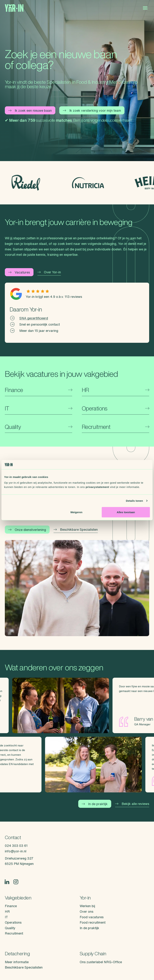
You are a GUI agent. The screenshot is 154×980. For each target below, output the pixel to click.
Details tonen (134, 501)
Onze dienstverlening (27, 530)
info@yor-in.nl (16, 851)
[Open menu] (145, 8)
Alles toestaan (126, 512)
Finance (11, 906)
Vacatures (19, 272)
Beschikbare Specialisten (76, 529)
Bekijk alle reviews (132, 804)
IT (6, 917)
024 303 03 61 (16, 846)
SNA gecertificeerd (34, 318)
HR (7, 911)
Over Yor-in (49, 272)
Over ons (86, 911)
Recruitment (14, 933)
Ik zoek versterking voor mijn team (92, 110)
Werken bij (87, 906)
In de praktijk (95, 804)
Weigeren (76, 512)
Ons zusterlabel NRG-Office (101, 962)
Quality (10, 928)
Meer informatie (17, 962)
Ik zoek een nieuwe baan (30, 110)
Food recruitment (93, 922)
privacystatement (97, 487)
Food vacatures (92, 917)
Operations (13, 922)
